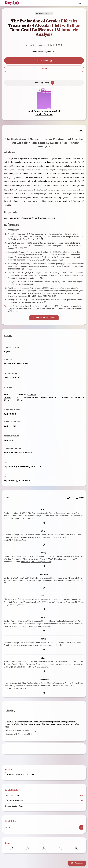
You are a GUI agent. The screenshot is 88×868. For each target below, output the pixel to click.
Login (78, 3)
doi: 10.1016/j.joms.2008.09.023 (56, 263)
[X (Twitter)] (28, 858)
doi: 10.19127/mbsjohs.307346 (24, 613)
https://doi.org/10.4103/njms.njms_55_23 (19, 743)
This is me (31, 401)
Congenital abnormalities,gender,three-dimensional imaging (30, 221)
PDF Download (44, 61)
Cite (44, 69)
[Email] (76, 858)
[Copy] (44, 532)
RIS (69, 506)
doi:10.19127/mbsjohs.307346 (16, 548)
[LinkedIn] (44, 858)
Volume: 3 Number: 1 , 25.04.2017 (21, 784)
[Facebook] (12, 858)
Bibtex (79, 506)
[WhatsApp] (60, 858)
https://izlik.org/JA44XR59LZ (18, 487)
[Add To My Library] (44, 84)
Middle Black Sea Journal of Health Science (44, 115)
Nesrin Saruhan (39, 52)
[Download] (81, 837)
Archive (8, 779)
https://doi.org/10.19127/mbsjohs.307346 (23, 473)
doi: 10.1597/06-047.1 (55, 299)
